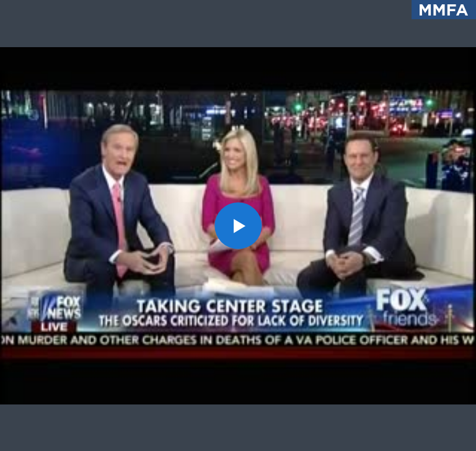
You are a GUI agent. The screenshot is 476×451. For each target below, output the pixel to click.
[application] (238, 225)
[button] (238, 225)
